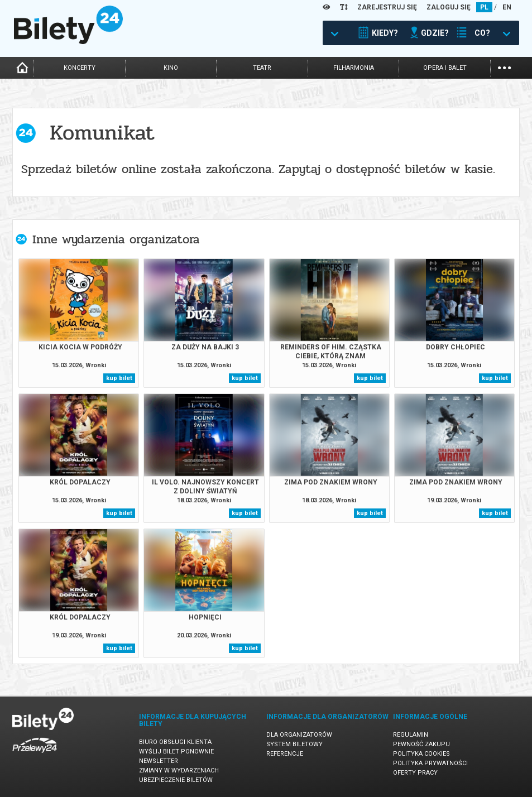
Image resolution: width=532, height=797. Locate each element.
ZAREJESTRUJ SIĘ (387, 7)
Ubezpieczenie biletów (176, 780)
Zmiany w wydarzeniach (179, 770)
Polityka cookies (421, 754)
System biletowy (294, 744)
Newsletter (159, 761)
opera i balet (445, 68)
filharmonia (354, 68)
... (504, 67)
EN (507, 7)
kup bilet (119, 378)
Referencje (285, 754)
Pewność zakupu (421, 744)
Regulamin (411, 735)
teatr (262, 68)
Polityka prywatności (430, 763)
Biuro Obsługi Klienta (175, 742)
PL (484, 7)
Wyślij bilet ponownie (176, 752)
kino (171, 68)
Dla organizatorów (299, 735)
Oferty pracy (415, 773)
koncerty (80, 68)
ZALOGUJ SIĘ (449, 7)
